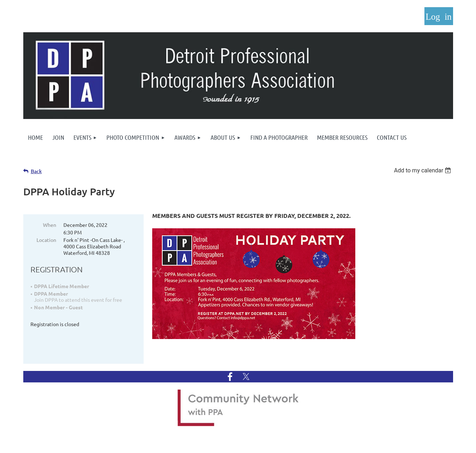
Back (36, 171)
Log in (439, 16)
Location (46, 240)
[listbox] (424, 170)
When (50, 225)
